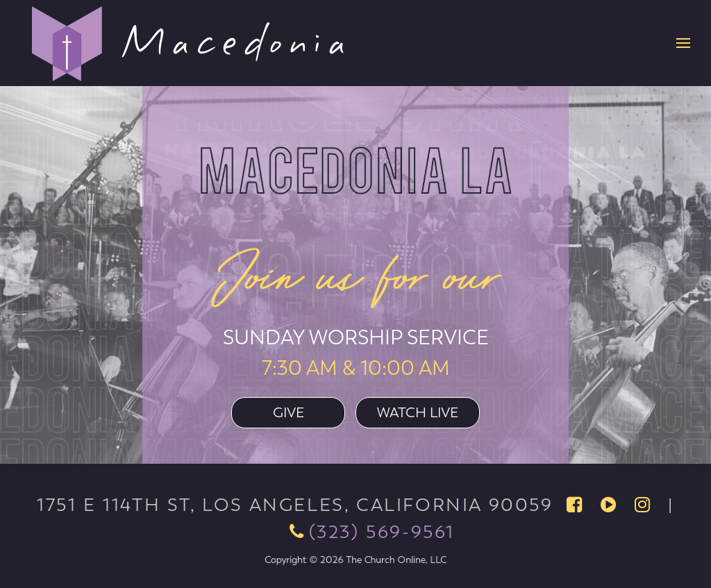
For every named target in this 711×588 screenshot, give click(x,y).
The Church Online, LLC (391, 560)
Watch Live (418, 413)
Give (288, 413)
